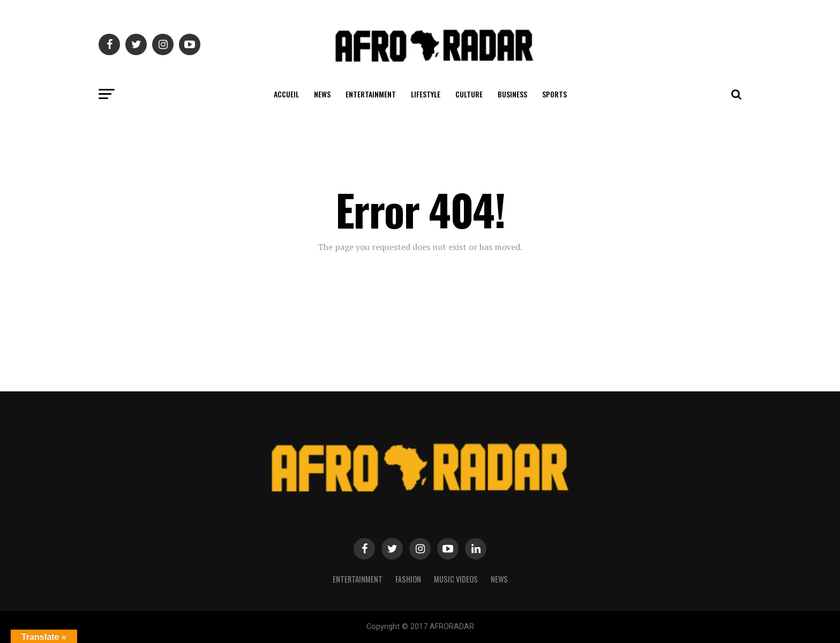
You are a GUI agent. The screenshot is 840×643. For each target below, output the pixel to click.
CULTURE (469, 94)
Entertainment (358, 579)
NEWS (322, 94)
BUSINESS (512, 94)
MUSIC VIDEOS (456, 579)
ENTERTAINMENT (371, 94)
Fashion (408, 579)
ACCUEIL (286, 94)
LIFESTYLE (426, 94)
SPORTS (554, 94)
